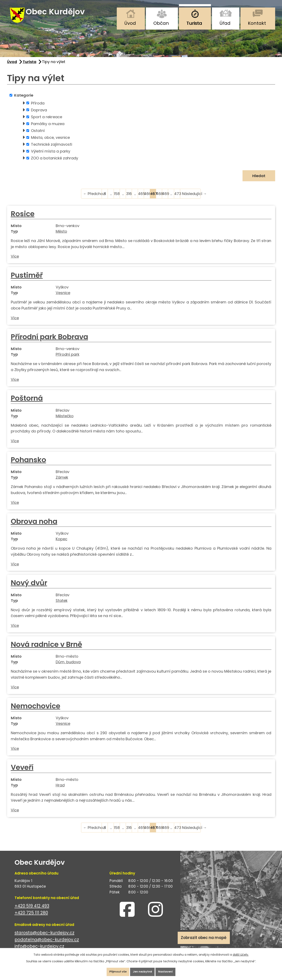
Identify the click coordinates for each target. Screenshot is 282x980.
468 (159, 198)
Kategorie (24, 100)
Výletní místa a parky (51, 156)
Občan (161, 23)
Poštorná (27, 403)
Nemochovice (36, 710)
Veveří (22, 772)
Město (61, 236)
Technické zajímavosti (52, 149)
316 (129, 198)
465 (141, 198)
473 (177, 198)
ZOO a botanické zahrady (55, 163)
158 (117, 198)
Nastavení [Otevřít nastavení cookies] (171, 970)
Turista (194, 23)
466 (147, 198)
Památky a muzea (48, 128)
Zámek (62, 482)
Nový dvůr (29, 587)
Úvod (130, 23)
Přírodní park (68, 359)
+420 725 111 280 (31, 917)
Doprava (39, 115)
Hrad (60, 790)
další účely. (241, 952)
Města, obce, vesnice (50, 142)
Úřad (225, 23)
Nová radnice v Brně (46, 649)
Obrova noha (34, 526)
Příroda (38, 108)
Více (15, 261)
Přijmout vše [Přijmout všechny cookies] (113, 970)
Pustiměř (27, 280)
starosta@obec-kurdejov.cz (44, 937)
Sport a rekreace (47, 121)
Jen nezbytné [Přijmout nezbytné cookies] (143, 970)
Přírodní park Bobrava (49, 341)
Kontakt (257, 23)
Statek (62, 605)
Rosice (23, 218)
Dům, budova (68, 666)
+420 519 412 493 (32, 910)
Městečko (65, 420)
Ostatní (38, 135)
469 (165, 198)
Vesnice (63, 297)
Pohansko (28, 464)
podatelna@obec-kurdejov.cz (47, 944)
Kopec (62, 543)
